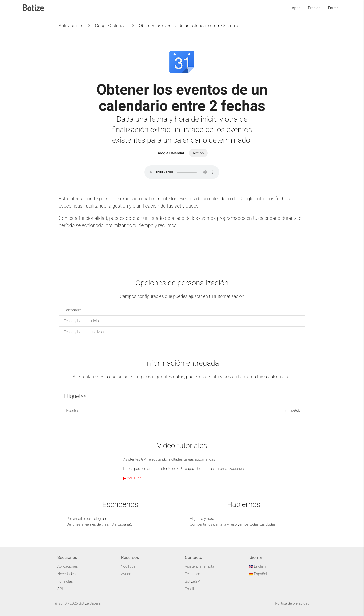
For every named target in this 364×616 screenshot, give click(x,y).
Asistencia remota (199, 566)
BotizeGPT (193, 581)
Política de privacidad (292, 603)
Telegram (100, 519)
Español (258, 574)
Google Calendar (111, 26)
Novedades (67, 574)
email (78, 519)
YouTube (128, 566)
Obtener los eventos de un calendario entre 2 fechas (189, 26)
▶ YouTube (132, 478)
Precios (314, 8)
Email (189, 589)
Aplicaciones (71, 26)
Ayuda (126, 574)
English (257, 566)
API (60, 589)
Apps (296, 8)
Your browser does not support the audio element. (182, 172)
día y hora (206, 519)
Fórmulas (65, 581)
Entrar (333, 8)
